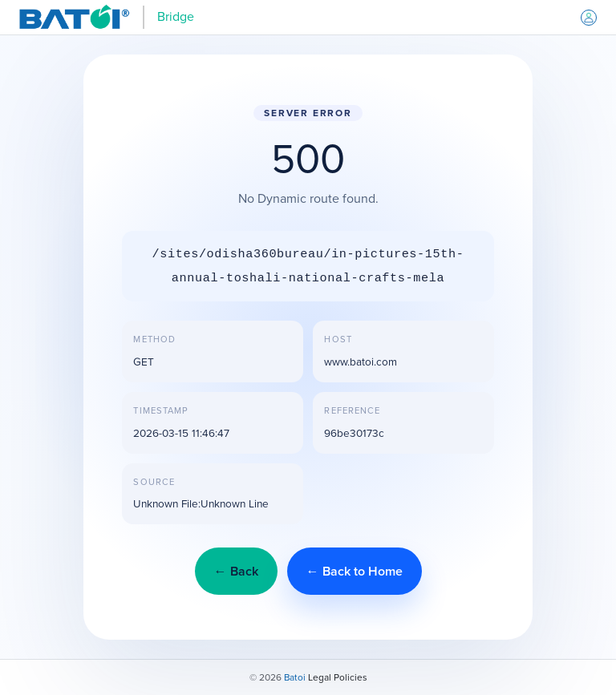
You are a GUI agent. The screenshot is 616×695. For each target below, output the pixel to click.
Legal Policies (338, 677)
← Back (236, 571)
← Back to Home (355, 571)
